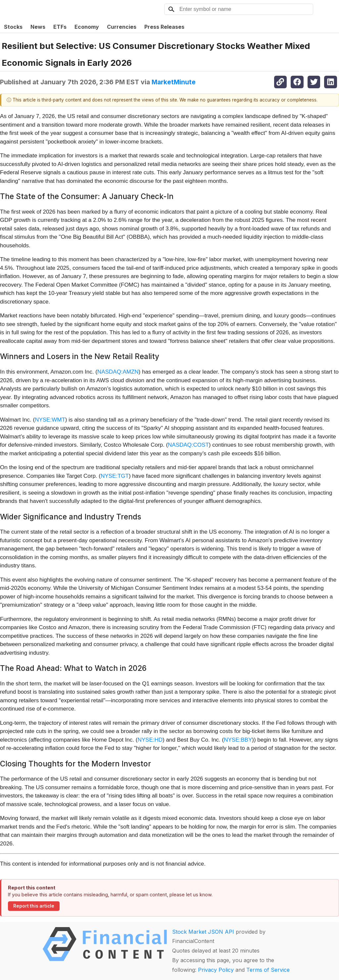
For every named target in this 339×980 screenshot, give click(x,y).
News (38, 27)
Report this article (34, 906)
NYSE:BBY (238, 740)
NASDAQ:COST (188, 445)
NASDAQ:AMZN (118, 372)
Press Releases (164, 27)
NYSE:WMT (50, 420)
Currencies (122, 27)
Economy (87, 27)
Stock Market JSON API (203, 932)
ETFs (60, 27)
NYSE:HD (150, 740)
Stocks (13, 27)
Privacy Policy (216, 970)
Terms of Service (268, 970)
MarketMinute (174, 82)
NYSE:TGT (115, 476)
